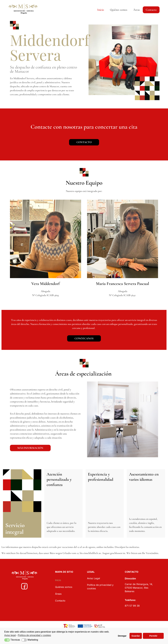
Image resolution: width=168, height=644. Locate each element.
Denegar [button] (122, 636)
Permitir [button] (153, 636)
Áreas (137, 10)
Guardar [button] (136, 636)
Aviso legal (10, 635)
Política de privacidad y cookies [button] (34, 635)
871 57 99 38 (133, 607)
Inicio (101, 10)
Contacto (151, 10)
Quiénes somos (119, 10)
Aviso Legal (94, 580)
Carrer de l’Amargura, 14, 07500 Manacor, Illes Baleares (139, 589)
